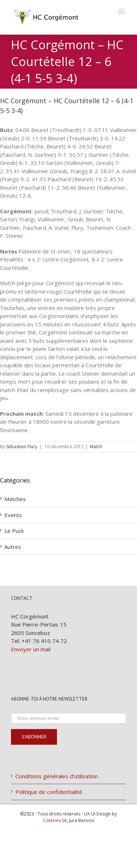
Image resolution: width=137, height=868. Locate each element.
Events (13, 515)
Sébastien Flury (22, 447)
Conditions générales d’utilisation (57, 776)
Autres (13, 547)
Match (96, 447)
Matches (15, 499)
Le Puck (14, 531)
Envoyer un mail (31, 649)
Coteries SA (55, 820)
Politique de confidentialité (49, 792)
